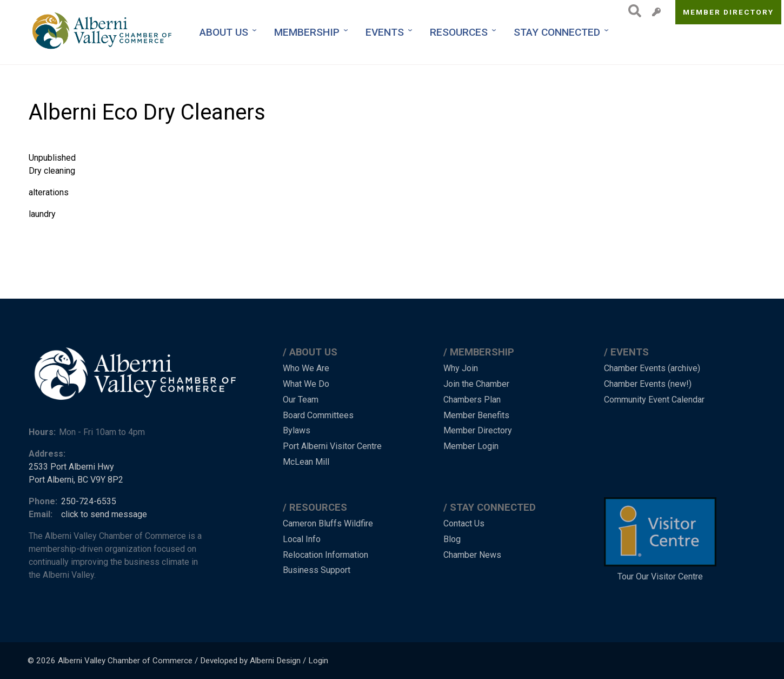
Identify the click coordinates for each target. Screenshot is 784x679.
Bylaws (297, 430)
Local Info (302, 539)
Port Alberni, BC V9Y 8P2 (76, 480)
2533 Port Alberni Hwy (71, 467)
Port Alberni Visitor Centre (332, 446)
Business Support (317, 570)
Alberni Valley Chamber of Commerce (125, 661)
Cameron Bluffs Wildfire (328, 523)
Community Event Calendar (654, 400)
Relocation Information (325, 555)
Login (318, 661)
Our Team (301, 400)
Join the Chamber (476, 384)
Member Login (471, 446)
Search (632, 11)
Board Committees (318, 415)
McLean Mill (306, 462)
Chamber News (472, 555)
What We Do (306, 384)
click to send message (104, 514)
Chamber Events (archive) (652, 368)
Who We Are (306, 368)
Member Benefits (476, 415)
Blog (452, 539)
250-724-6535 (89, 501)
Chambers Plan (472, 400)
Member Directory (729, 12)
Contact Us (464, 523)
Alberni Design (275, 661)
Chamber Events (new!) (648, 384)
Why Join (461, 368)
